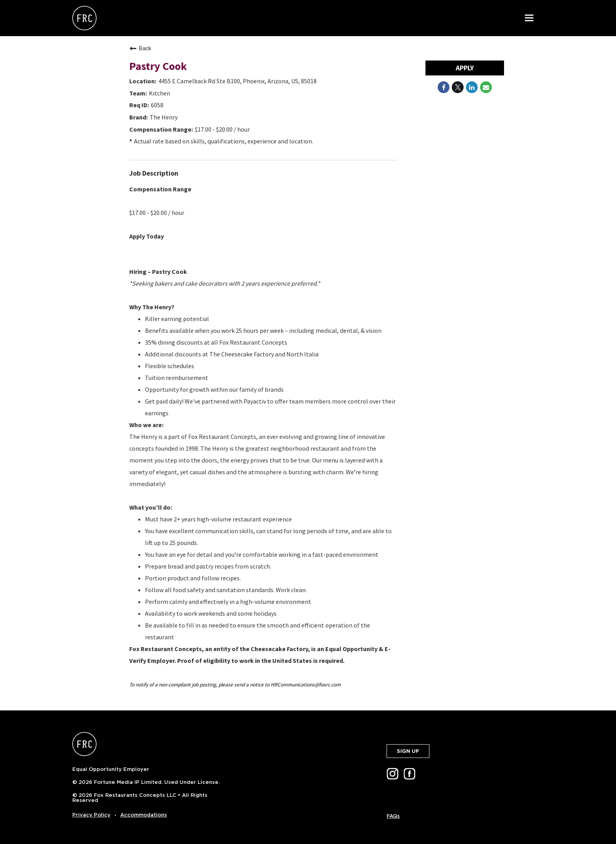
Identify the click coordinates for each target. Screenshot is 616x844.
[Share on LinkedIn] (472, 87)
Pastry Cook (158, 66)
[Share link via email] (486, 87)
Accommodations (144, 815)
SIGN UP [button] (408, 751)
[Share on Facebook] (444, 87)
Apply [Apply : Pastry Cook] (465, 68)
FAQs (393, 816)
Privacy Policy (91, 815)
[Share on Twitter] (458, 87)
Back (140, 48)
